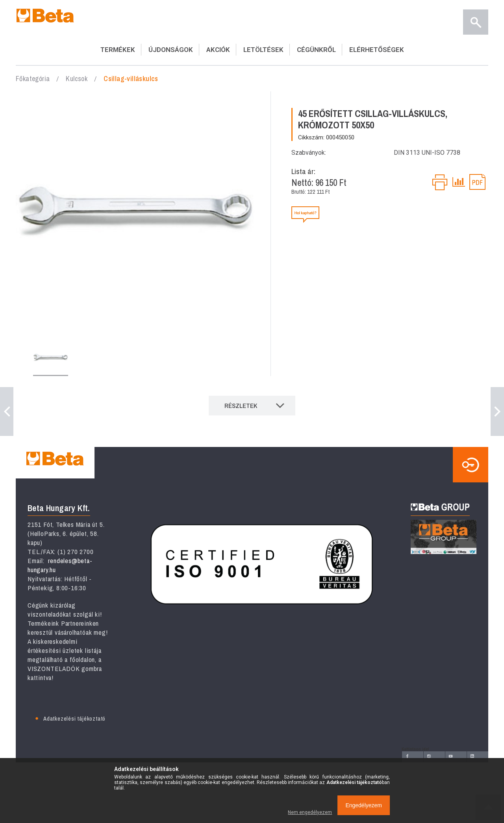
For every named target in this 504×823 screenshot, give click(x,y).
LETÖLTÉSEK (263, 50)
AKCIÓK (218, 50)
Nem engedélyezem (310, 812)
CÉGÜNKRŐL (316, 50)
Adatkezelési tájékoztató (74, 718)
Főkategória (33, 79)
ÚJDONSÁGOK (171, 50)
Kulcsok (77, 79)
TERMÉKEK (118, 50)
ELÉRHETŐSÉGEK (377, 50)
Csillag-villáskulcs (131, 79)
